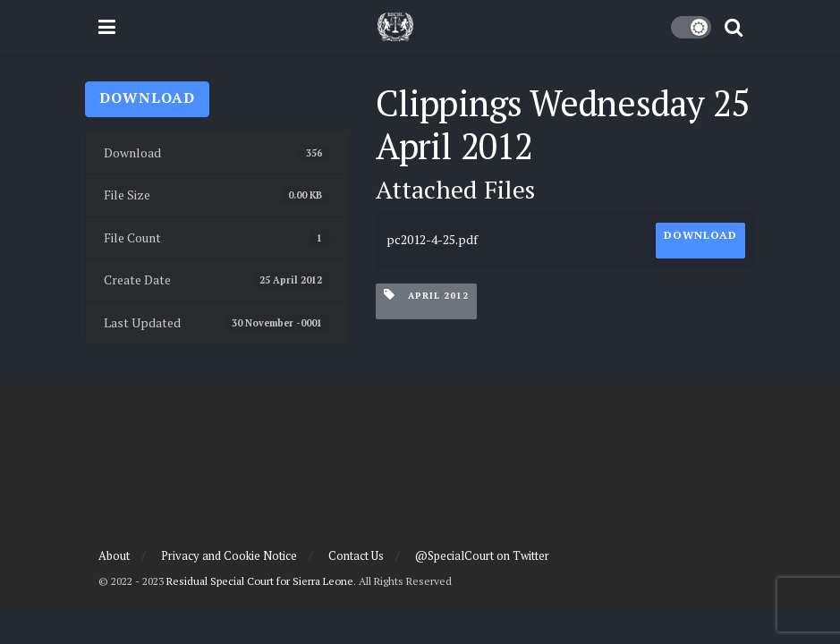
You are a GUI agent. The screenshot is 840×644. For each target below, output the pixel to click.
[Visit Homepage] (395, 27)
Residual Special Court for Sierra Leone (260, 581)
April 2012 (426, 295)
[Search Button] (734, 27)
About (114, 555)
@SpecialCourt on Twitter (482, 555)
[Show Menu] (107, 27)
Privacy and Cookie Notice (229, 555)
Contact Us (356, 555)
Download (147, 97)
